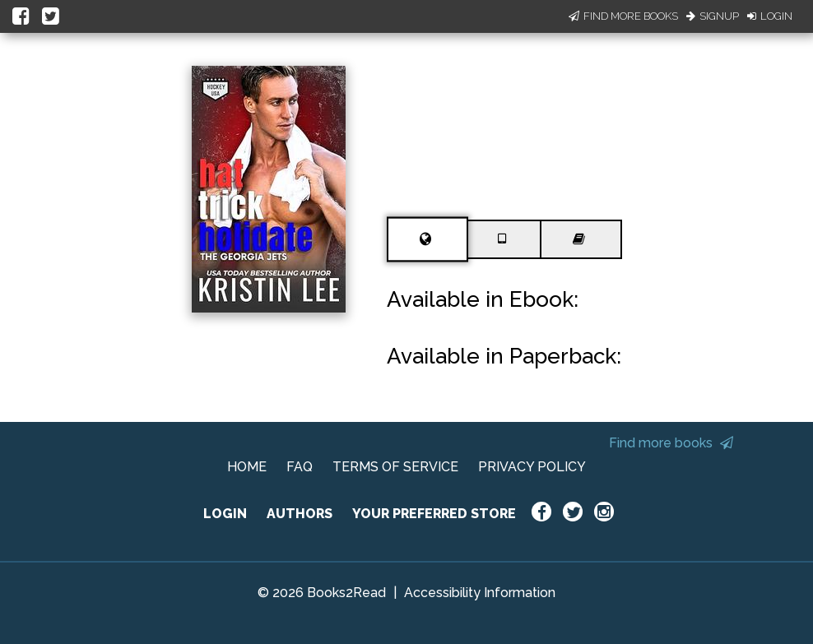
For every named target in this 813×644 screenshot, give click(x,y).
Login (770, 16)
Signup (713, 16)
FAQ (300, 467)
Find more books (671, 443)
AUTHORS (300, 514)
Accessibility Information (480, 593)
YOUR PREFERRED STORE (434, 514)
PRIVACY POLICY (532, 467)
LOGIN (225, 514)
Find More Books (623, 16)
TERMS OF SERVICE (395, 467)
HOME (247, 467)
